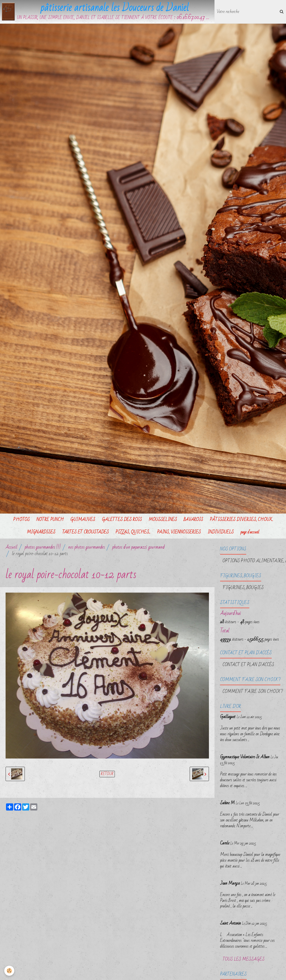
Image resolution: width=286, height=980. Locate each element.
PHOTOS (21, 520)
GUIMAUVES (83, 520)
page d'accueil (250, 533)
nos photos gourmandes (86, 548)
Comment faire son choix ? (253, 692)
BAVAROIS (193, 520)
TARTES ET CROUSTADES (85, 533)
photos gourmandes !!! (43, 548)
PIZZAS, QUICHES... (133, 533)
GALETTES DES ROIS (122, 520)
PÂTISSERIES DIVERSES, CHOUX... (241, 520)
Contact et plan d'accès (248, 666)
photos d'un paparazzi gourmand (138, 548)
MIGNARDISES (41, 533)
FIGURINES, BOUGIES (243, 589)
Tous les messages (244, 960)
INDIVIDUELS (221, 533)
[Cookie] (9, 971)
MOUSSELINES (163, 520)
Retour (107, 775)
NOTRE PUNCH (50, 520)
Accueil (11, 548)
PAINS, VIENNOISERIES (179, 533)
